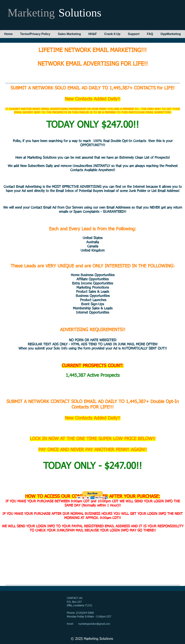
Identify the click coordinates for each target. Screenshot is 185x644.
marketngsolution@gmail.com (94, 624)
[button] (93, 495)
